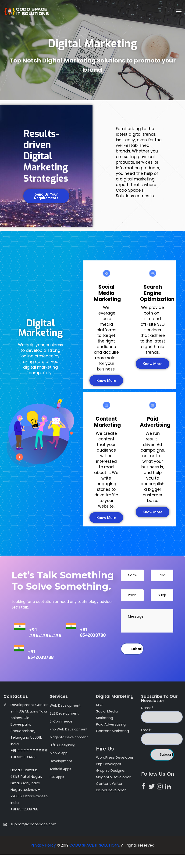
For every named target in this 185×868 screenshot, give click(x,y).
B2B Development (64, 713)
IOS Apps (57, 777)
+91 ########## (45, 632)
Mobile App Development (61, 757)
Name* (162, 714)
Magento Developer (113, 777)
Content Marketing (107, 422)
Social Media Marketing (107, 293)
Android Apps (60, 769)
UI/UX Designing (62, 745)
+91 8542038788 (93, 632)
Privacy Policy (44, 845)
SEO (99, 705)
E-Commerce (61, 721)
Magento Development (69, 737)
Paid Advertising (155, 422)
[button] (46, 196)
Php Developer (109, 764)
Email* (162, 736)
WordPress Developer (115, 757)
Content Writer (109, 783)
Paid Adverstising (111, 724)
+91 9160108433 (23, 757)
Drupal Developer (111, 790)
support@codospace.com (34, 824)
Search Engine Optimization (157, 293)
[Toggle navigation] (179, 11)
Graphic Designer (111, 770)
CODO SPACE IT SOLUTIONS (94, 845)
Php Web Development (69, 729)
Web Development (65, 705)
